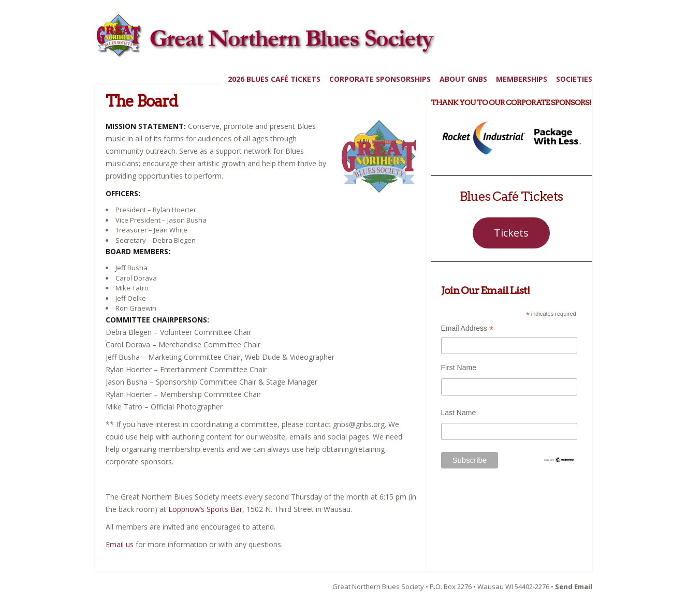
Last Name (459, 413)
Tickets (511, 233)
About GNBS (463, 79)
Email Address (467, 329)
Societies (574, 79)
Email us (120, 544)
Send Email (574, 586)
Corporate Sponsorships (380, 79)
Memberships (522, 79)
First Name (459, 368)
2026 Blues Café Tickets (274, 79)
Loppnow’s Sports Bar (205, 509)
